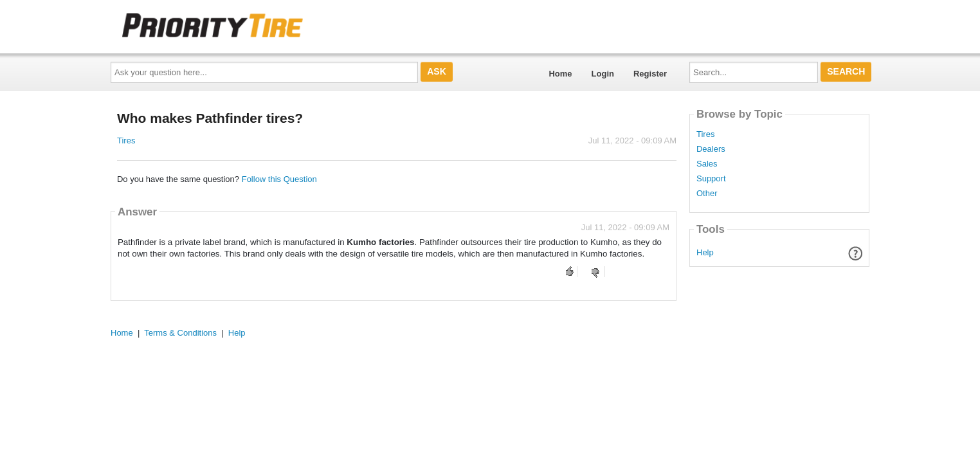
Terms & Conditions (180, 333)
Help (705, 252)
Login (603, 74)
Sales (707, 164)
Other (707, 194)
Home (560, 74)
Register (650, 74)
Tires (126, 141)
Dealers (711, 149)
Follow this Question (279, 179)
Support (711, 179)
